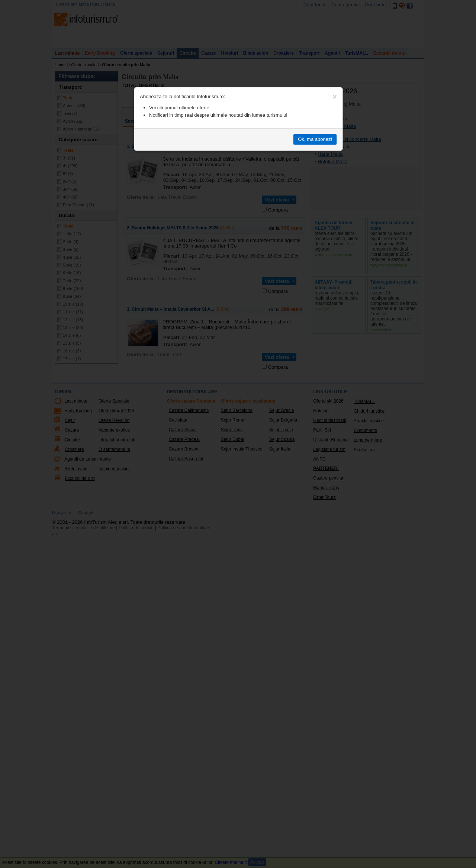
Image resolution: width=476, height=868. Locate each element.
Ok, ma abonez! (315, 139)
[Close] (335, 97)
